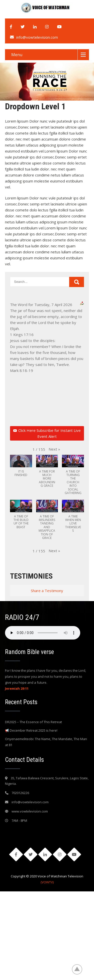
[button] (54, 449)
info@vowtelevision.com (37, 37)
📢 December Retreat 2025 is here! (31, 730)
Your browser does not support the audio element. (43, 633)
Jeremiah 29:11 (17, 688)
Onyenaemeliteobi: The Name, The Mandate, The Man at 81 (46, 742)
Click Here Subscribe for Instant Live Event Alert (47, 433)
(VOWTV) (47, 882)
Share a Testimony (47, 591)
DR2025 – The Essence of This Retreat (33, 722)
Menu (17, 55)
